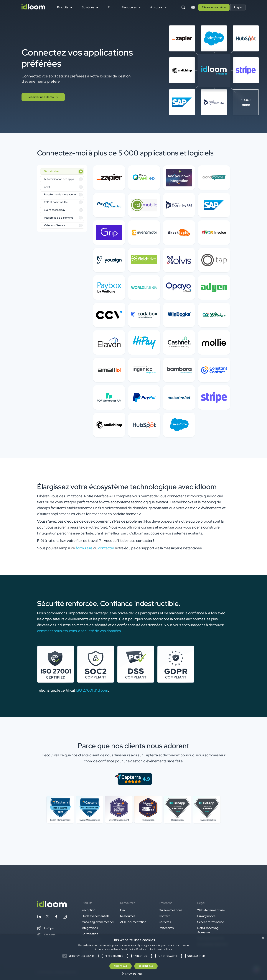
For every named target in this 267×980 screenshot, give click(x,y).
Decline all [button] (146, 966)
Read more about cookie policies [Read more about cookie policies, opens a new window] (154, 949)
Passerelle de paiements (59, 218)
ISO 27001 (84, 690)
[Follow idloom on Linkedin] (39, 917)
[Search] (183, 7)
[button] (45, 928)
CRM (47, 187)
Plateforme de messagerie (60, 194)
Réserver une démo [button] (214, 7)
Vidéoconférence (55, 225)
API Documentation (133, 922)
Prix (110, 7)
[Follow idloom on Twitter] (48, 917)
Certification (90, 934)
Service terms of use (211, 922)
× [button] (263, 938)
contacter (106, 548)
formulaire (84, 548)
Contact (164, 916)
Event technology (55, 210)
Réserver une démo (43, 97)
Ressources (128, 916)
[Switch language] (193, 7)
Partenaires (166, 928)
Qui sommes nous (170, 910)
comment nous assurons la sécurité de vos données (79, 631)
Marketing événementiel (98, 922)
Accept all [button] (121, 966)
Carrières (165, 922)
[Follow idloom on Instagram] (65, 917)
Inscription (88, 910)
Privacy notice (206, 916)
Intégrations (90, 928)
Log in (238, 7)
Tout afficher (52, 171)
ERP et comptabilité (56, 202)
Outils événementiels (95, 916)
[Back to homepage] (52, 906)
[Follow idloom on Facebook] (56, 917)
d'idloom (101, 690)
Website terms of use (211, 910)
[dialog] (133, 957)
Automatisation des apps (59, 179)
